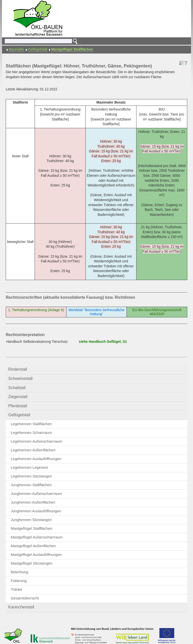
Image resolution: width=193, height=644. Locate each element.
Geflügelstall (38, 49)
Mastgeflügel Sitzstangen (32, 563)
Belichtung (19, 572)
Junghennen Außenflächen (33, 502)
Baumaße (17, 49)
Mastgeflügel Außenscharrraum (37, 537)
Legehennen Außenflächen (33, 450)
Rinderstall (18, 369)
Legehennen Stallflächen (31, 424)
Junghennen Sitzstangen (31, 520)
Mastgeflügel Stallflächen (72, 49)
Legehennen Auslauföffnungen (36, 459)
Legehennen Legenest (29, 467)
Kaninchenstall (21, 607)
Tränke (16, 589)
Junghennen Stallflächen (31, 485)
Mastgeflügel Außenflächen (33, 546)
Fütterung (19, 581)
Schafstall (17, 388)
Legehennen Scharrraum (31, 433)
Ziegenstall (18, 397)
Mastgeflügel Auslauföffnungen (36, 555)
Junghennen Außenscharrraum (36, 494)
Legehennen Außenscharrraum (36, 441)
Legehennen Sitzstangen (31, 476)
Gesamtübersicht (25, 598)
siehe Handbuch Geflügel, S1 (103, 342)
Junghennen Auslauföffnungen (36, 511)
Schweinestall (20, 379)
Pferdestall (18, 406)
